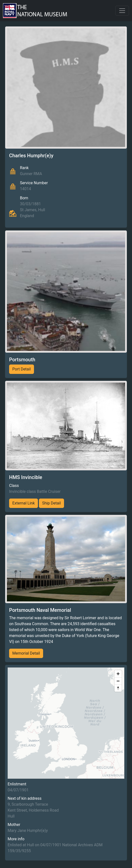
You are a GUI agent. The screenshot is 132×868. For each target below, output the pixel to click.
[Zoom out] (118, 681)
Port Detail (22, 369)
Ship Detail (51, 503)
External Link (24, 503)
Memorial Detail (26, 653)
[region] (66, 723)
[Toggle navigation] (122, 11)
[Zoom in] (118, 674)
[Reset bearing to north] (118, 688)
